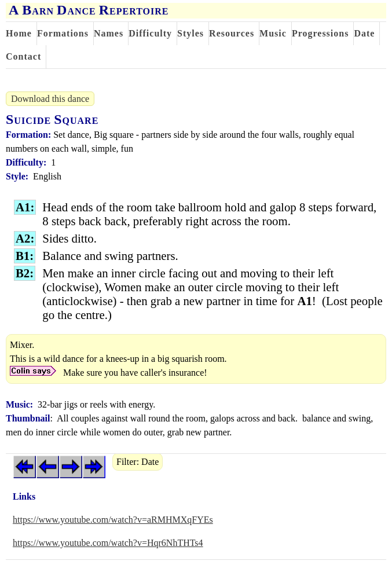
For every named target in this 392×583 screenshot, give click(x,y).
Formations (63, 33)
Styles (190, 33)
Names (109, 33)
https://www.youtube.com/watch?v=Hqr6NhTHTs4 (108, 543)
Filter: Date (138, 462)
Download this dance (50, 99)
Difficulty (150, 33)
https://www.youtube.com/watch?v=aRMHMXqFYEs (113, 520)
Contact (23, 56)
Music (273, 33)
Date (364, 33)
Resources (232, 33)
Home (19, 33)
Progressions (320, 33)
